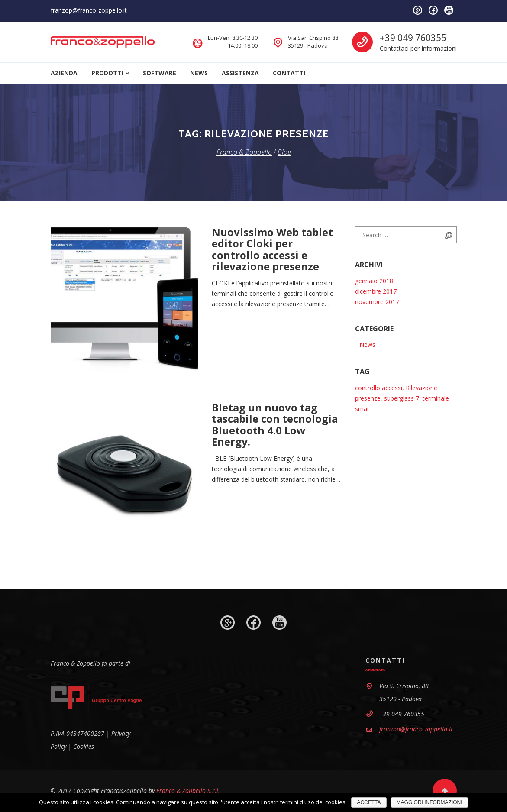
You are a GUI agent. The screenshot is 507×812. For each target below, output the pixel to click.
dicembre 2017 (376, 291)
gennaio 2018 (374, 281)
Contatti (289, 73)
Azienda (64, 73)
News (199, 73)
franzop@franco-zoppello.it (89, 10)
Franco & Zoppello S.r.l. (188, 791)
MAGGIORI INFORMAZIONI (429, 802)
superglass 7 (402, 398)
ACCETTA (369, 802)
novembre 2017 (377, 302)
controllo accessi (379, 388)
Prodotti (107, 73)
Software (160, 73)
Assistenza (240, 73)
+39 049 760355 (413, 38)
